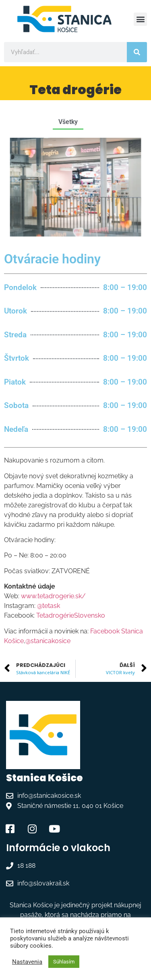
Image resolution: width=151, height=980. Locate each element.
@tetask (49, 606)
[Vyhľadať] (137, 52)
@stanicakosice (48, 641)
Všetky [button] (68, 122)
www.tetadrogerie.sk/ (53, 596)
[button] (140, 19)
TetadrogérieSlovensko (71, 615)
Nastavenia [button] (27, 962)
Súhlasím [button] (64, 962)
